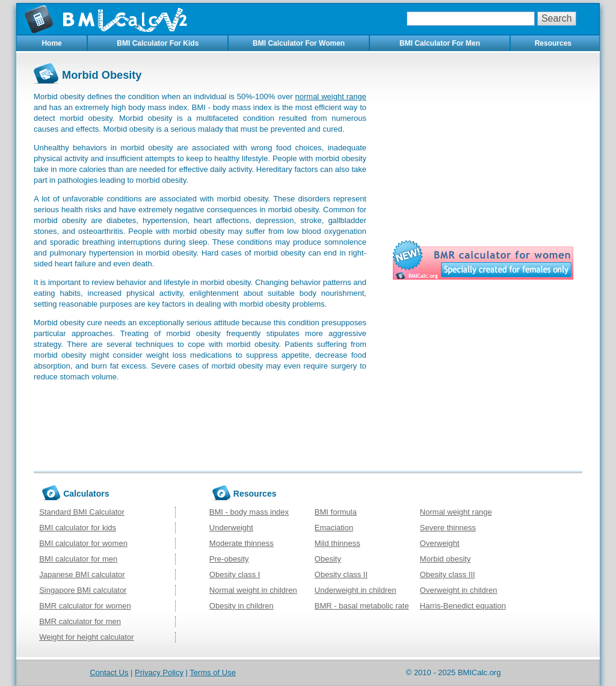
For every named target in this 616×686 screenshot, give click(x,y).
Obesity (328, 559)
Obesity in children (242, 606)
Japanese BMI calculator (82, 574)
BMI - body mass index (249, 512)
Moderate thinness (242, 543)
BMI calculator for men (78, 559)
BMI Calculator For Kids (158, 43)
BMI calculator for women (83, 543)
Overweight (440, 543)
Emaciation (334, 528)
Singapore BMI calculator (83, 590)
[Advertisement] (483, 147)
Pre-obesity (229, 559)
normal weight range (331, 96)
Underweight (231, 528)
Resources (553, 43)
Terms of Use (213, 672)
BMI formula (336, 512)
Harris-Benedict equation (463, 606)
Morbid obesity (445, 559)
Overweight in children (459, 590)
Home (51, 43)
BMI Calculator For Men (440, 43)
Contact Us (109, 672)
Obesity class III (448, 574)
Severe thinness (448, 528)
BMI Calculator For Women (299, 43)
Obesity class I (235, 574)
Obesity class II (341, 574)
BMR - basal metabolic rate (362, 606)
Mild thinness (337, 543)
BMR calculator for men (80, 621)
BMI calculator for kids (78, 528)
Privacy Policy (159, 672)
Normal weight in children (253, 590)
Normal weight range (456, 512)
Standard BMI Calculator (82, 512)
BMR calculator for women (85, 606)
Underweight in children (356, 590)
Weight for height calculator (86, 637)
